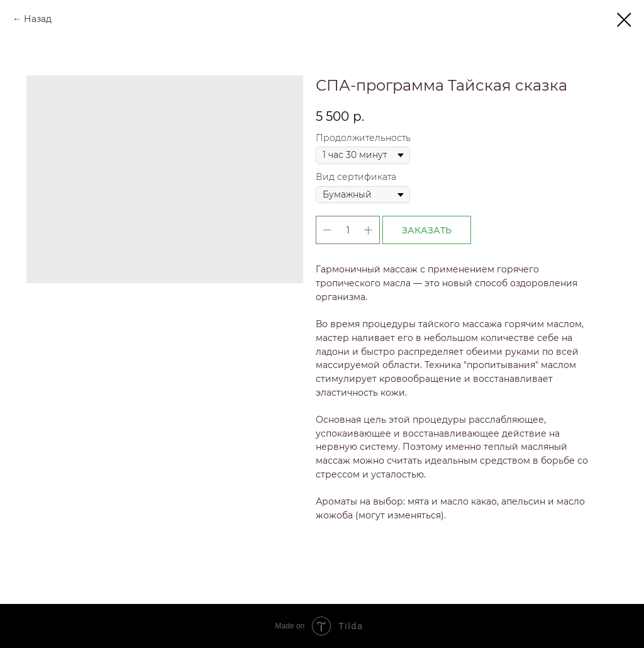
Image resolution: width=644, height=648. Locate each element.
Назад (38, 19)
